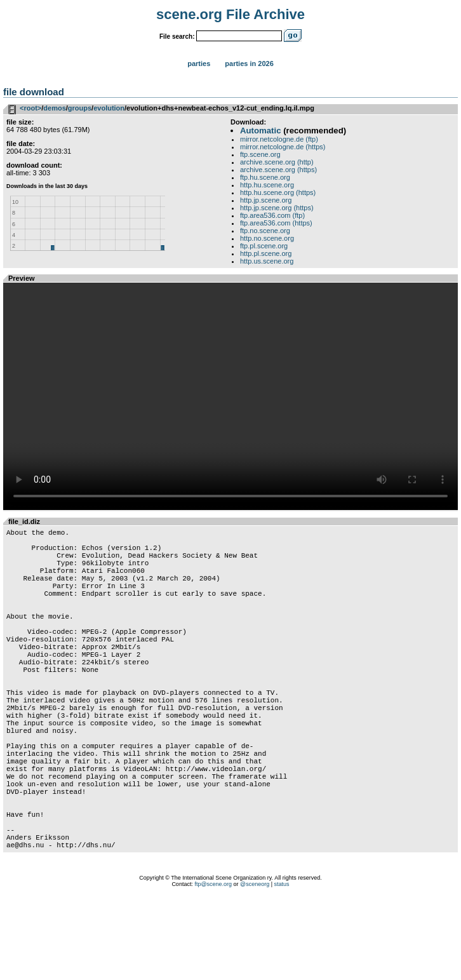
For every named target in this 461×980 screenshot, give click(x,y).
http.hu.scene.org (267, 185)
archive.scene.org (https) (278, 170)
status (282, 964)
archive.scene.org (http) (277, 162)
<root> (30, 108)
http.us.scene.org (267, 261)
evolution (109, 108)
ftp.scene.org (260, 154)
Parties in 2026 (249, 64)
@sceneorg (255, 964)
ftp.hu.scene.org (265, 177)
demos (54, 108)
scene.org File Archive (230, 14)
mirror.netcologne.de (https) (283, 147)
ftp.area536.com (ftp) (272, 215)
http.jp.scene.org (266, 200)
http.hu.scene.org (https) (278, 192)
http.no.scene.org (267, 238)
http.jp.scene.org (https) (277, 208)
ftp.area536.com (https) (276, 223)
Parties (199, 64)
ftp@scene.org (213, 964)
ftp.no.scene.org (265, 231)
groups (80, 108)
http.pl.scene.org (266, 253)
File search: (177, 37)
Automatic (260, 131)
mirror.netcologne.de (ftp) (279, 139)
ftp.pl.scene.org (264, 246)
